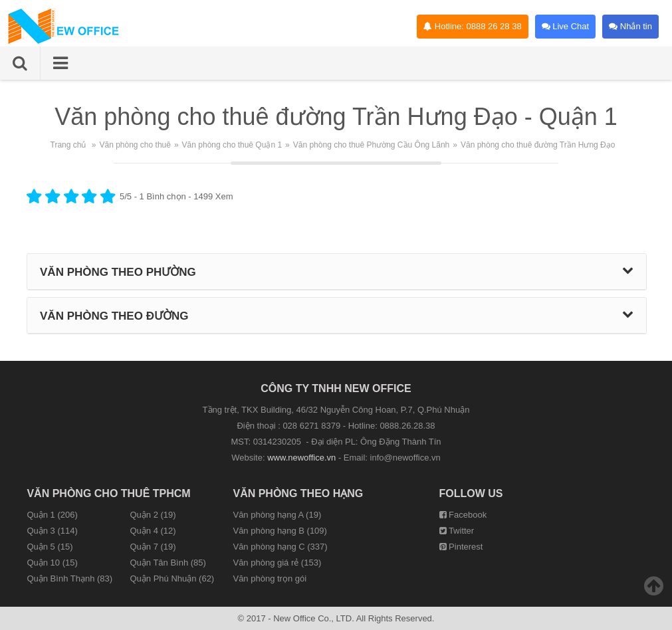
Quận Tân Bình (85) (168, 563)
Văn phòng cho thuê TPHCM (108, 493)
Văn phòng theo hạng (298, 493)
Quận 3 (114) (52, 531)
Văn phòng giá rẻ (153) (277, 563)
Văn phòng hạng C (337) (280, 547)
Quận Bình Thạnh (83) (69, 578)
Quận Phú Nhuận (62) (172, 578)
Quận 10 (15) (52, 563)
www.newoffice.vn (301, 458)
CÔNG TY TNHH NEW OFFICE (336, 388)
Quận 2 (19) (153, 515)
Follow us (471, 493)
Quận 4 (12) (153, 531)
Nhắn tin (630, 26)
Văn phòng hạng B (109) (280, 531)
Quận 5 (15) (50, 547)
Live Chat (566, 26)
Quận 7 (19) (153, 547)
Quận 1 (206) (52, 515)
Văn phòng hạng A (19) (277, 515)
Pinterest (461, 547)
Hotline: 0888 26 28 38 (472, 26)
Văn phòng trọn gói (270, 578)
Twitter (457, 531)
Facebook (463, 515)
